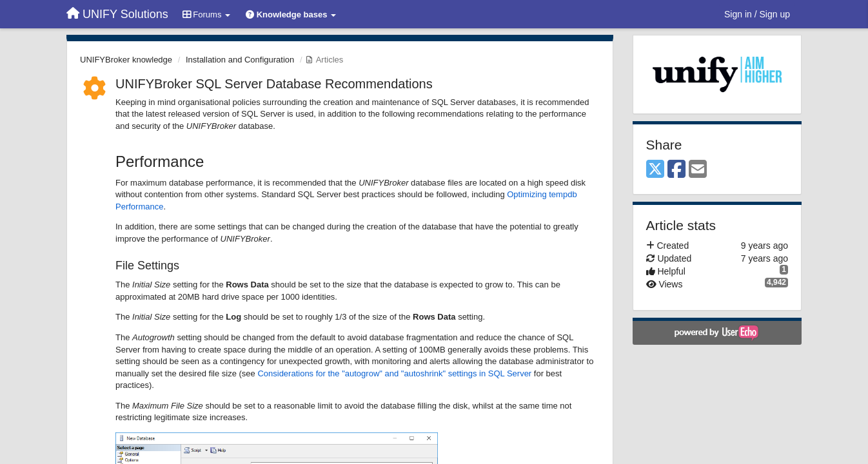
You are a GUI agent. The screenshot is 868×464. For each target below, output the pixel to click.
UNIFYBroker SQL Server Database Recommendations (274, 84)
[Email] (698, 170)
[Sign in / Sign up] (757, 14)
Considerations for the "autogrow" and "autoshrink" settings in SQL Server (394, 373)
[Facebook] (676, 170)
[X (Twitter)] (655, 170)
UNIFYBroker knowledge (126, 60)
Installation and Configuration (240, 60)
